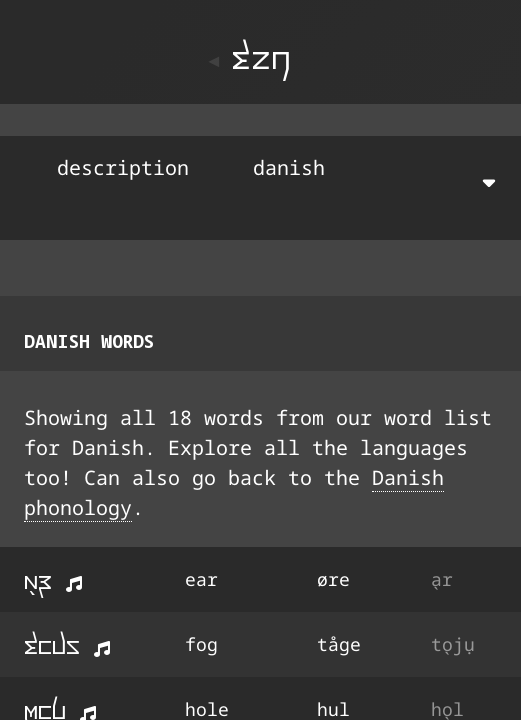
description (123, 167)
